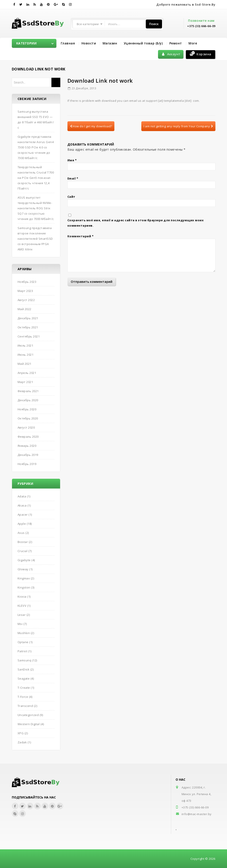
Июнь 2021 (26, 355)
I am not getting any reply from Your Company (178, 126)
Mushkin (24, 633)
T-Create (24, 688)
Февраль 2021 (28, 391)
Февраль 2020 (28, 437)
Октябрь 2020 (28, 418)
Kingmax (24, 578)
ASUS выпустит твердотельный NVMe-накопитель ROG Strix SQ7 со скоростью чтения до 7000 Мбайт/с (36, 208)
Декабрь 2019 (28, 455)
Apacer (23, 515)
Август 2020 (26, 427)
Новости (89, 43)
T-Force (23, 697)
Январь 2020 (27, 446)
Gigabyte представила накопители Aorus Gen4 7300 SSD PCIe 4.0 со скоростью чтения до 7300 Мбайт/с (36, 147)
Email (73, 178)
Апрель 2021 (27, 373)
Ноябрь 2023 (27, 282)
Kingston (24, 587)
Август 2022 (26, 300)
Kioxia (22, 597)
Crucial (23, 551)
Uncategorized (28, 715)
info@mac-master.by (197, 814)
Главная (68, 43)
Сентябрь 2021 (29, 336)
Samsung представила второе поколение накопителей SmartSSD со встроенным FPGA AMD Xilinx (35, 239)
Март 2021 (25, 382)
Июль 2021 (25, 345)
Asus (21, 533)
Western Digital (29, 724)
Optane (23, 642)
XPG (21, 733)
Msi (20, 624)
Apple (22, 524)
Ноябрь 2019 (27, 464)
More (193, 43)
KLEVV (22, 606)
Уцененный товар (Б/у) (143, 43)
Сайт (71, 197)
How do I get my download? (91, 126)
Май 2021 (24, 364)
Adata (22, 496)
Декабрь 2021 (28, 318)
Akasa (22, 505)
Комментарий (81, 236)
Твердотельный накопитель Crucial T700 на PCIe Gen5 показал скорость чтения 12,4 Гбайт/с (36, 178)
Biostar (23, 542)
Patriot (22, 651)
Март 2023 (25, 291)
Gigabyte (24, 560)
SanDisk (24, 669)
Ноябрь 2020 (27, 409)
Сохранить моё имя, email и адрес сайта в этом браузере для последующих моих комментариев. (136, 223)
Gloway (23, 569)
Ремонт (176, 43)
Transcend (25, 706)
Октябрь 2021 (28, 327)
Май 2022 (24, 309)
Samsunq (24, 660)
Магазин (110, 43)
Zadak (22, 742)
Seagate (24, 678)
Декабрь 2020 (28, 400)
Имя (72, 160)
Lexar (22, 615)
